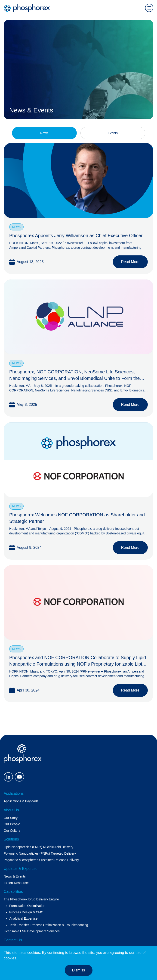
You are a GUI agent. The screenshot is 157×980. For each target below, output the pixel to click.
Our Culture (12, 831)
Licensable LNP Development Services (32, 931)
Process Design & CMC (26, 912)
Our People (12, 824)
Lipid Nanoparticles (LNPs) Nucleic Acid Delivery (38, 847)
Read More (130, 262)
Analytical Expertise (23, 918)
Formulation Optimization (27, 906)
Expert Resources (17, 883)
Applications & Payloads (21, 801)
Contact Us (13, 940)
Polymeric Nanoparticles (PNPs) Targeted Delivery (40, 853)
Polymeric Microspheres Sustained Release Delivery (41, 860)
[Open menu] (149, 8)
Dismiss (79, 970)
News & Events (15, 876)
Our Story (11, 818)
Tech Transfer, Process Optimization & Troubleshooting (49, 925)
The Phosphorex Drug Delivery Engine (31, 899)
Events (113, 133)
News (44, 133)
